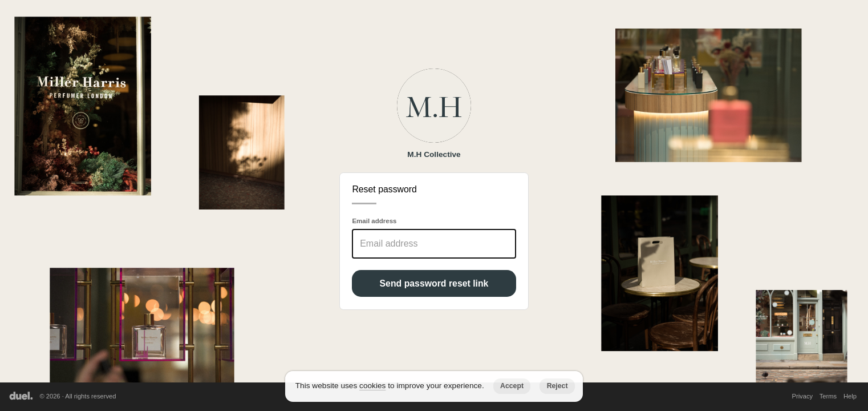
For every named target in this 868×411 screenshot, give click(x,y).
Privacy (802, 396)
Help (850, 396)
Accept (512, 386)
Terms (828, 396)
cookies (372, 386)
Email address (374, 221)
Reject (557, 386)
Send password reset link (434, 283)
